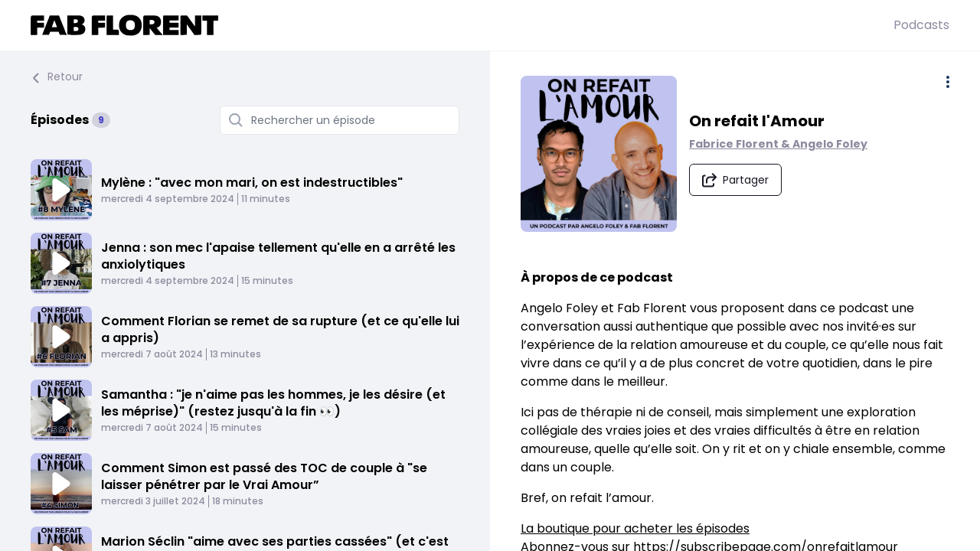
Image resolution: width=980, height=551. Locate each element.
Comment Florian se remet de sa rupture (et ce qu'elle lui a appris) (280, 329)
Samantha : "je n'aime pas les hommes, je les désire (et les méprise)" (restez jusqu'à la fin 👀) (273, 403)
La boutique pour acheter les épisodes (635, 528)
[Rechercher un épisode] (340, 120)
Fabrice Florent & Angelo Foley (778, 144)
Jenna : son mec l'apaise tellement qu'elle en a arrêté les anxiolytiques (278, 256)
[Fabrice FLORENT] (462, 25)
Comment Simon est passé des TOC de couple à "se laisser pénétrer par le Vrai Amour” (264, 476)
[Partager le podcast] (735, 180)
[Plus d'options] (948, 82)
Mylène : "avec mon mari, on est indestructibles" (252, 183)
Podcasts (921, 25)
